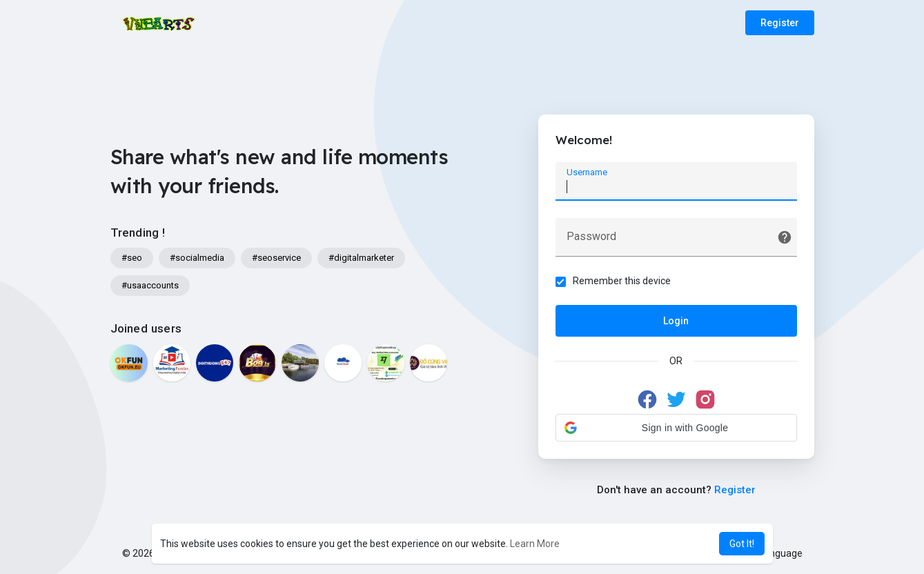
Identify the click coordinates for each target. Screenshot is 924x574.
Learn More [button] (535, 544)
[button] (676, 428)
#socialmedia (197, 258)
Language (776, 553)
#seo (132, 258)
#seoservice (276, 258)
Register (780, 23)
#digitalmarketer (361, 258)
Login (676, 321)
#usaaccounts (150, 285)
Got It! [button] (742, 544)
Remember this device (622, 281)
